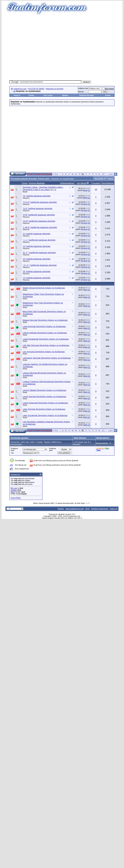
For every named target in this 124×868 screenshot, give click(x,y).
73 (89, 174)
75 (96, 174)
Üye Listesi (48, 95)
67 (69, 174)
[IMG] (13, 492)
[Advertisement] (31, 47)
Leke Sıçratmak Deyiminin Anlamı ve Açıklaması (45, 415)
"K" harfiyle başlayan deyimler (37, 234)
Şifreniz (81, 92)
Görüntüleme (108, 183)
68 (73, 174)
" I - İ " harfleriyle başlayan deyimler (39, 240)
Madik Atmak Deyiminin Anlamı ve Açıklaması (44, 288)
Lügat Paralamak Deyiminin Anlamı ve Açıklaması (46, 339)
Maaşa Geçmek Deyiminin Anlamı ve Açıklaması (45, 320)
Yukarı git (114, 509)
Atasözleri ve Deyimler (55, 89)
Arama (108, 95)
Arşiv (87, 509)
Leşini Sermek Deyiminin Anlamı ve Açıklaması (44, 397)
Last (111, 174)
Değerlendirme (67, 183)
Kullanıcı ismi (83, 88)
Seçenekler (99, 179)
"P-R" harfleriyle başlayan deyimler (39, 215)
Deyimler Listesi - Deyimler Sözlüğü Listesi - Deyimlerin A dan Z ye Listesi (43, 188)
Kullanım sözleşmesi (100, 509)
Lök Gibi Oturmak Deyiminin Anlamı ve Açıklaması (46, 345)
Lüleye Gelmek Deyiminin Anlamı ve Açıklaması (45, 333)
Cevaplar (96, 183)
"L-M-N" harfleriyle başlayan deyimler (40, 227)
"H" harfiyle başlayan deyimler (37, 246)
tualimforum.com (20, 89)
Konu (25, 183)
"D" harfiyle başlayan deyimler (37, 259)
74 (93, 174)
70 (79, 174)
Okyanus (26, 198)
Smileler (14, 490)
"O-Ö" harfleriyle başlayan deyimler (39, 221)
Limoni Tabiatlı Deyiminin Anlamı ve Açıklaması (45, 390)
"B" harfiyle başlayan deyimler (37, 271)
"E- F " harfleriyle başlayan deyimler (39, 253)
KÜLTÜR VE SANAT (36, 89)
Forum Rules (16, 498)
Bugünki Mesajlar (87, 95)
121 (103, 174)
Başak (25, 192)
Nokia (25, 290)
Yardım (31, 95)
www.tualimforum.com (75, 509)
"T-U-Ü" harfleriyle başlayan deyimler (40, 202)
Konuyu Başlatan (37, 183)
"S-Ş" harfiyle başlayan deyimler (38, 208)
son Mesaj (82, 183)
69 (76, 174)
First (55, 174)
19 (96, 189)
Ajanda (65, 95)
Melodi (85, 198)
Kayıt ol (17, 95)
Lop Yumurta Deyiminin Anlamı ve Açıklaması (44, 352)
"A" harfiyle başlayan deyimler (37, 278)
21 (63, 174)
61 (66, 174)
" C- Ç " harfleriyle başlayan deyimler (40, 265)
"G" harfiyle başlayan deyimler (37, 196)
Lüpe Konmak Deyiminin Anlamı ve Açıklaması (44, 326)
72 (86, 174)
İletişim (61, 509)
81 (99, 174)
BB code (14, 488)
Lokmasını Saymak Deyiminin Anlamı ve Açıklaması (47, 358)
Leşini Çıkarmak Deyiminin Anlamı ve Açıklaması (45, 403)
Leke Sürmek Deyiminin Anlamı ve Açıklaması (44, 409)
